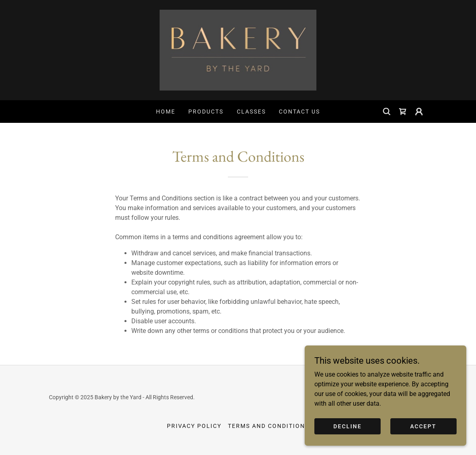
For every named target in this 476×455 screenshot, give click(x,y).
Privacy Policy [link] (194, 426)
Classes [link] (251, 112)
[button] (419, 112)
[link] (238, 50)
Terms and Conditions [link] (269, 426)
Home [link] (166, 112)
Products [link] (206, 112)
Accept (423, 437)
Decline (348, 437)
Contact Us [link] (299, 112)
